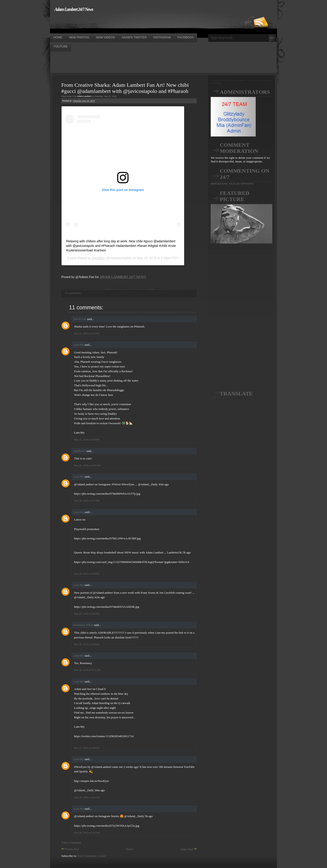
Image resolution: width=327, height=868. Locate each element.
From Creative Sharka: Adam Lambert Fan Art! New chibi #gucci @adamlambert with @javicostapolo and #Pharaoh (125, 88)
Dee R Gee (80, 319)
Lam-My (79, 345)
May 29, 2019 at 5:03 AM (87, 833)
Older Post (188, 849)
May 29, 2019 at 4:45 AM (87, 797)
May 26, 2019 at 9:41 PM (87, 614)
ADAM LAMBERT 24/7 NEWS (123, 277)
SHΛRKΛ (98, 258)
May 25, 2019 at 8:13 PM (87, 333)
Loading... (217, 83)
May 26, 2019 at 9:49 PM (87, 644)
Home (130, 849)
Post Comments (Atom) (92, 856)
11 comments (73, 293)
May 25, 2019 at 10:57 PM (87, 465)
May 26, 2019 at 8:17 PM (87, 501)
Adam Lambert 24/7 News (74, 9)
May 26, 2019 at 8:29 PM (87, 574)
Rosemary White (83, 625)
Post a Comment (71, 842)
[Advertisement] (133, 22)
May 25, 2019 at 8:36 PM (87, 439)
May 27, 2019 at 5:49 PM (87, 748)
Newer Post (70, 849)
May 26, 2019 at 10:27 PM (87, 670)
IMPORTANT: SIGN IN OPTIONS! (232, 184)
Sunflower (79, 451)
